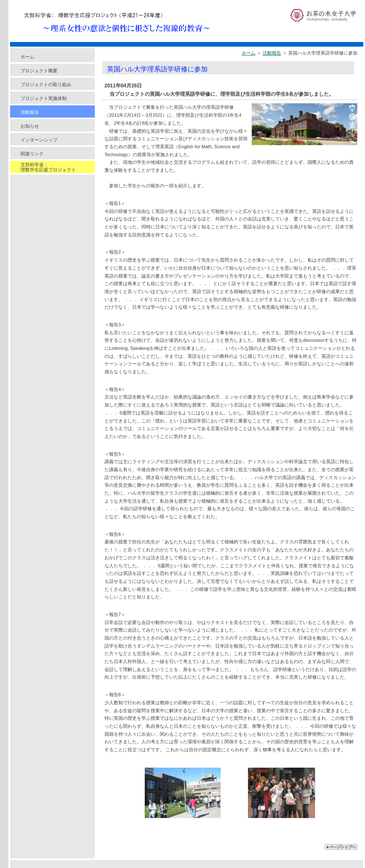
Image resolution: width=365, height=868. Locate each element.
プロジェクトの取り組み (46, 84)
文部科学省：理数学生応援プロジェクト (48, 167)
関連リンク (32, 154)
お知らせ (30, 126)
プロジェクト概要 (39, 71)
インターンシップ (39, 140)
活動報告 (30, 112)
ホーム (27, 57)
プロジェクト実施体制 (44, 98)
